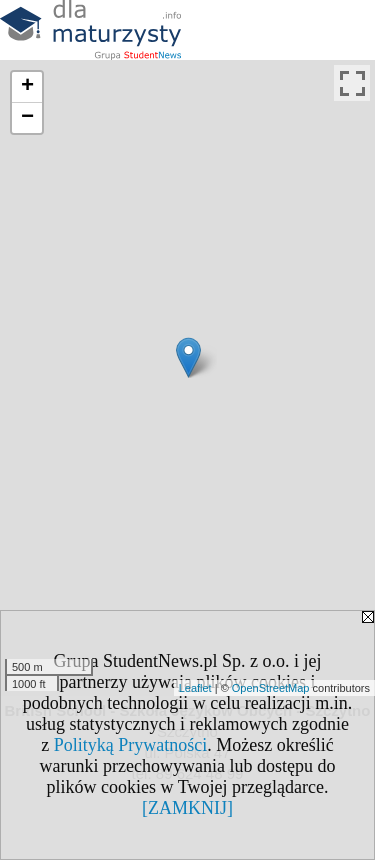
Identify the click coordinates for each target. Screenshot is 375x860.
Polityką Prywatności (131, 745)
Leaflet (195, 688)
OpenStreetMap (271, 688)
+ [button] (27, 87)
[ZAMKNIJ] (187, 808)
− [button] (27, 118)
